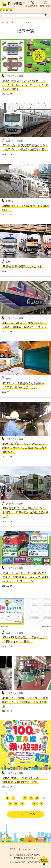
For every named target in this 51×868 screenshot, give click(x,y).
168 (35, 804)
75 (37, 798)
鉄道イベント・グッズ (21, 22)
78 (16, 804)
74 (31, 798)
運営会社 (14, 849)
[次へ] (41, 804)
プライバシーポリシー (32, 849)
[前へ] (7, 798)
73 (25, 798)
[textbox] (26, 15)
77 (10, 804)
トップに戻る (26, 814)
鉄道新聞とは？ (32, 4)
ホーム (5, 22)
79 (22, 804)
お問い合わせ (45, 4)
